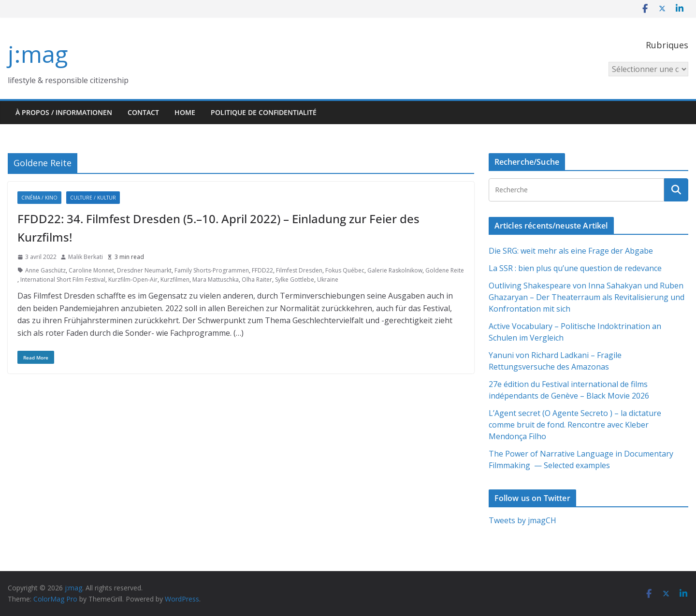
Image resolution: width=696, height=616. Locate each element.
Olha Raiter (257, 279)
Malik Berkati (86, 257)
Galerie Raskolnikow (395, 270)
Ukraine (328, 279)
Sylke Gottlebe (295, 279)
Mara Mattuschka (216, 279)
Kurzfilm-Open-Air (133, 279)
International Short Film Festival (63, 279)
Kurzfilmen (175, 279)
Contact (143, 112)
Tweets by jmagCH (522, 520)
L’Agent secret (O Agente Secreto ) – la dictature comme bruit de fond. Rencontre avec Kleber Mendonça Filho (575, 425)
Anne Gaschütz (45, 270)
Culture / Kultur (93, 198)
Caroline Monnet (91, 270)
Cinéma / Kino (39, 198)
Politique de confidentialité (264, 112)
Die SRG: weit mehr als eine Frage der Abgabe (571, 251)
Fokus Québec (345, 270)
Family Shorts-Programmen (212, 270)
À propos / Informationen (64, 112)
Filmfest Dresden (299, 270)
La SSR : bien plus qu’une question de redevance (575, 268)
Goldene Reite (445, 270)
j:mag (38, 54)
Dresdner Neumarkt (144, 270)
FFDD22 (262, 270)
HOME (185, 112)
